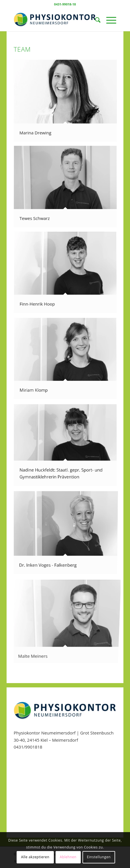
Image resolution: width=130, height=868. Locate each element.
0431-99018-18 (65, 4)
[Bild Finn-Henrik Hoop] (67, 275)
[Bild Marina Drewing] (67, 103)
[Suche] (95, 20)
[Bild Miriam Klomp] (67, 361)
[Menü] (108, 20)
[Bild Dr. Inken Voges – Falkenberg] (67, 533)
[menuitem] (95, 20)
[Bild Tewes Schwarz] (67, 189)
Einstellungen (99, 857)
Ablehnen (68, 857)
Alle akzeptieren (35, 857)
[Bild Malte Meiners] (67, 620)
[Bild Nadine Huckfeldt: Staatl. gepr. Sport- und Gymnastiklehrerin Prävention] (67, 447)
